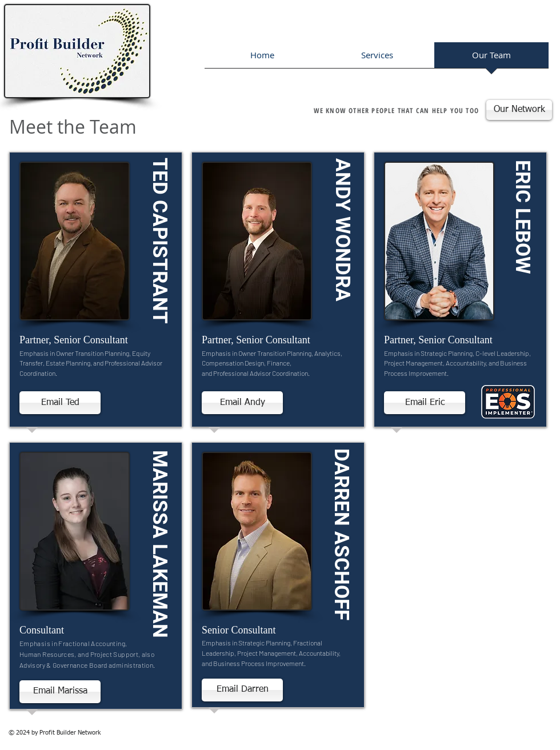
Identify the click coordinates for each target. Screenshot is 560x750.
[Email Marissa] (60, 692)
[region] (96, 292)
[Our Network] (519, 110)
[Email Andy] (242, 403)
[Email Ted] (60, 403)
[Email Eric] (425, 403)
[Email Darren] (242, 690)
